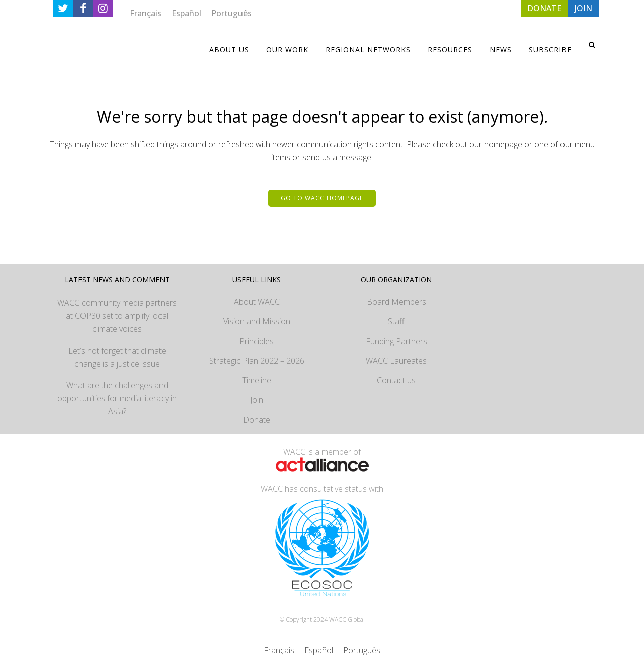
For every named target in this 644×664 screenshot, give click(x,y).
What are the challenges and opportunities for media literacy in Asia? (117, 398)
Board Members (396, 302)
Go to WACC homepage (322, 198)
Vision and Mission (257, 321)
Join (257, 400)
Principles (257, 341)
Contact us (396, 380)
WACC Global (347, 619)
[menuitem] (146, 13)
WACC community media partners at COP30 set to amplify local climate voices (117, 316)
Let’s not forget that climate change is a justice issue (117, 357)
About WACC (257, 302)
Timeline (257, 380)
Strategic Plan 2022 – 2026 (257, 361)
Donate (257, 420)
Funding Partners (396, 341)
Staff (396, 321)
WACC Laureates (396, 361)
